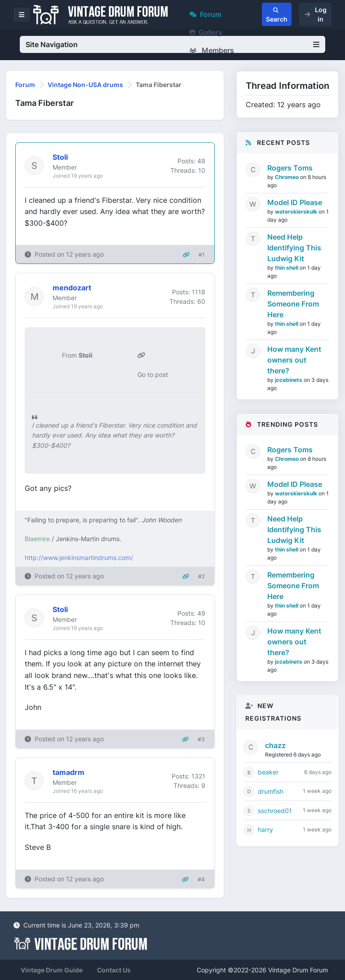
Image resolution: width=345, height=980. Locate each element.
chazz (275, 745)
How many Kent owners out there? (294, 360)
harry (265, 829)
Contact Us (114, 970)
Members (212, 50)
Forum (206, 14)
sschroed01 (275, 811)
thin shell (287, 268)
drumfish (271, 791)
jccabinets (289, 380)
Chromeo (287, 177)
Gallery (206, 32)
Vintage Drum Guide (52, 970)
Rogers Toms (290, 168)
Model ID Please (295, 202)
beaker (268, 772)
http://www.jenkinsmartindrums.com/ (79, 558)
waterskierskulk (297, 212)
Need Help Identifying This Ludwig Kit (294, 248)
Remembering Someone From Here (293, 304)
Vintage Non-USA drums (85, 85)
